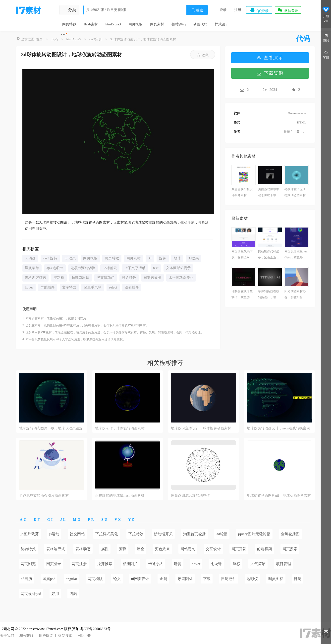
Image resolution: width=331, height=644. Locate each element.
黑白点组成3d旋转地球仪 (190, 496)
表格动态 (83, 549)
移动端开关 (163, 534)
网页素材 (157, 24)
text (156, 268)
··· (63, 34)
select (113, 287)
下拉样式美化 (107, 534)
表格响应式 (56, 549)
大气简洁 (258, 564)
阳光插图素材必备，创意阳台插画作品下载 (295, 295)
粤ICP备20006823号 (95, 629)
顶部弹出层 (81, 278)
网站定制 (188, 549)
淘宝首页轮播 (194, 534)
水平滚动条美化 (181, 278)
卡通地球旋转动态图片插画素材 (44, 496)
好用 (55, 594)
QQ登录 (259, 10)
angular (71, 579)
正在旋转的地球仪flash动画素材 (120, 496)
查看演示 (270, 58)
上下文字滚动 (135, 268)
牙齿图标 (185, 579)
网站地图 (84, 636)
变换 (123, 549)
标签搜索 (65, 636)
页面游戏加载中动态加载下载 (269, 192)
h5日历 (26, 579)
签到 (326, 37)
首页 (39, 39)
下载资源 (270, 73)
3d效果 (193, 258)
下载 (207, 579)
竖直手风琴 (93, 287)
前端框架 (264, 549)
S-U (104, 520)
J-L (63, 520)
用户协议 (46, 636)
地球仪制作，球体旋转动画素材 (120, 428)
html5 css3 (113, 24)
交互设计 (213, 549)
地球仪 (252, 579)
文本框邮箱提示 (178, 268)
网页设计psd (31, 594)
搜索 (197, 10)
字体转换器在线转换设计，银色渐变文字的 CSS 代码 (269, 295)
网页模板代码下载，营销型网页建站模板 (242, 255)
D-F (37, 520)
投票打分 (129, 278)
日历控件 (229, 579)
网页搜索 (290, 549)
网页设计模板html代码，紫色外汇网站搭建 (296, 255)
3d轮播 (222, 534)
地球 (177, 258)
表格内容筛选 (35, 278)
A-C (23, 520)
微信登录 (288, 10)
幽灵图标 (276, 579)
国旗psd (49, 579)
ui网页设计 (140, 579)
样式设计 (222, 24)
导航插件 (48, 287)
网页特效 (69, 24)
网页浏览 (28, 564)
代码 (55, 39)
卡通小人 (156, 564)
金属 (163, 579)
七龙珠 (217, 564)
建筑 (177, 564)
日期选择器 (152, 278)
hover (29, 287)
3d (150, 258)
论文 (117, 579)
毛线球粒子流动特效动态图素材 (295, 192)
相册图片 (130, 564)
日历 (297, 579)
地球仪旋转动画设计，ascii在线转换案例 (278, 428)
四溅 (73, 594)
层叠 (141, 549)
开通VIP (326, 14)
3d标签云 (110, 268)
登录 (223, 10)
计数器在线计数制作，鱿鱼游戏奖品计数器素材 (242, 295)
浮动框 (59, 278)
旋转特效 (28, 549)
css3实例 (96, 39)
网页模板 (136, 24)
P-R (91, 520)
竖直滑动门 (106, 278)
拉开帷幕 (105, 564)
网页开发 (239, 549)
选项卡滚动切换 (83, 268)
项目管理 (284, 564)
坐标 (236, 564)
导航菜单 (32, 268)
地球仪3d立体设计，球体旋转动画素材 (201, 428)
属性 (105, 549)
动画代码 (200, 24)
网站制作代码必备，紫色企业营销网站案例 (269, 255)
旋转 (163, 258)
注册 (238, 10)
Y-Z (131, 520)
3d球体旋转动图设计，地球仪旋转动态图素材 (143, 39)
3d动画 (30, 258)
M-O (77, 520)
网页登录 (54, 564)
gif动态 (70, 258)
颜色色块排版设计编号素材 (242, 192)
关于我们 (7, 636)
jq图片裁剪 (30, 534)
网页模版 (95, 579)
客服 (326, 55)
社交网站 (77, 534)
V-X (118, 520)
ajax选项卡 (55, 268)
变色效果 (162, 549)
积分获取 (27, 636)
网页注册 (79, 564)
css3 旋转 (50, 258)
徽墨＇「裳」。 (295, 132)
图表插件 (132, 287)
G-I (50, 520)
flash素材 (91, 24)
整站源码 (179, 24)
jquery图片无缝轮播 (254, 534)
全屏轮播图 (290, 534)
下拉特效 (136, 534)
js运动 (54, 534)
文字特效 (69, 287)
